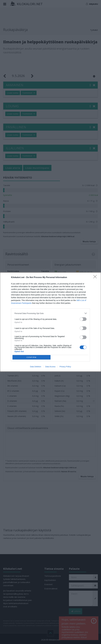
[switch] (83, 319)
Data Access (50, 367)
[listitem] (50, 313)
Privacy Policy (65, 367)
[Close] (96, 278)
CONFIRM (31, 357)
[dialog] (50, 322)
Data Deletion (36, 367)
